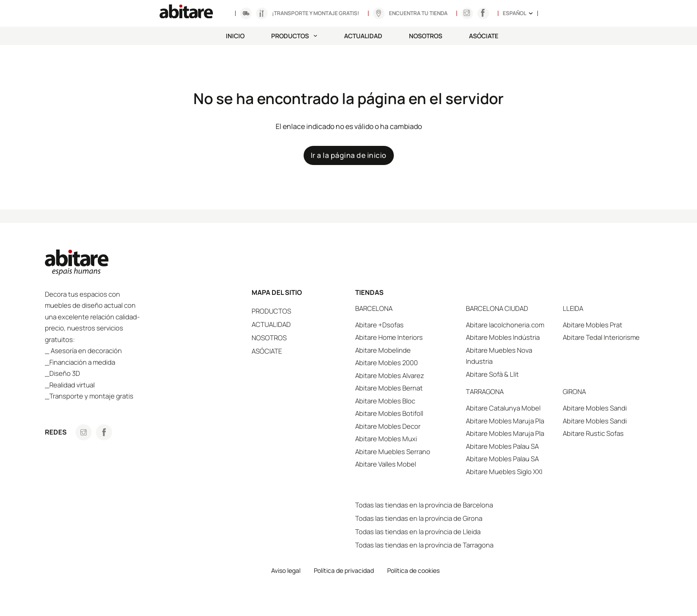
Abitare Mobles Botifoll (389, 413)
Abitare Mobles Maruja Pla (505, 421)
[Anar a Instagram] (467, 13)
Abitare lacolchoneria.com (505, 325)
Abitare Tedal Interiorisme (601, 337)
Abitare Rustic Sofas (593, 433)
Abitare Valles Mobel (386, 464)
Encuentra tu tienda (418, 13)
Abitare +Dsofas (379, 325)
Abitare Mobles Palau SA (502, 446)
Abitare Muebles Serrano (393, 452)
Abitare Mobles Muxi (386, 439)
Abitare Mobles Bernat (389, 388)
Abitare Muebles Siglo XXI (504, 472)
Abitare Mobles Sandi (595, 408)
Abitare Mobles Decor (388, 426)
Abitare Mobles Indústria (503, 337)
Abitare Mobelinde (383, 350)
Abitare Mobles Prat (593, 325)
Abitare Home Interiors (389, 337)
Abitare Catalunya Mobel (503, 408)
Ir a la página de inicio (349, 155)
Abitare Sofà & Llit (492, 374)
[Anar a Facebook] (104, 432)
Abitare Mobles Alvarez (390, 376)
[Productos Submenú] (315, 36)
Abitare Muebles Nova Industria (499, 356)
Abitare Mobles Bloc (385, 401)
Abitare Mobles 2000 (387, 363)
